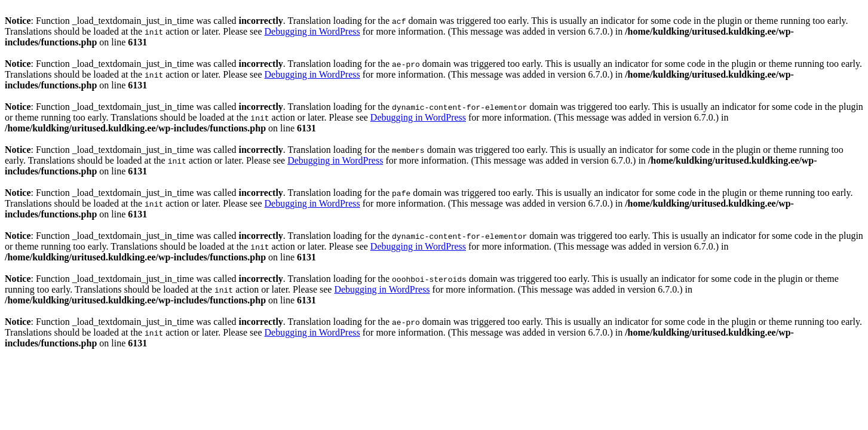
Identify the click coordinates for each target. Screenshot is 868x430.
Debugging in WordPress (312, 31)
